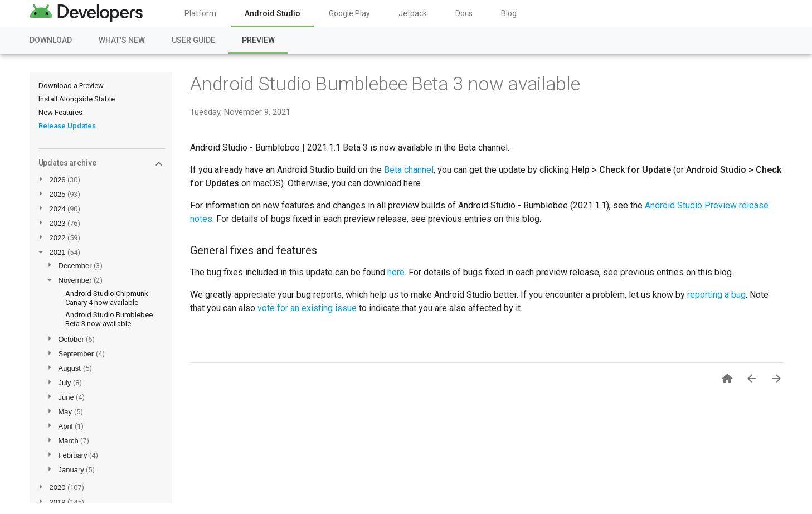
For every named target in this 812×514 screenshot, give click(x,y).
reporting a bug (716, 295)
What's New (122, 40)
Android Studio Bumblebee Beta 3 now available (109, 319)
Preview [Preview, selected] (258, 40)
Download (51, 40)
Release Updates (67, 126)
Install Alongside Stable (77, 99)
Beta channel (409, 170)
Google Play (349, 13)
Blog (509, 13)
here (396, 272)
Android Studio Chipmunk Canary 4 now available (107, 298)
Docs (464, 13)
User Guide (193, 40)
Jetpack (413, 13)
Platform (200, 13)
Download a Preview (71, 86)
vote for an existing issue (307, 308)
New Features (60, 112)
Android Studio (273, 13)
